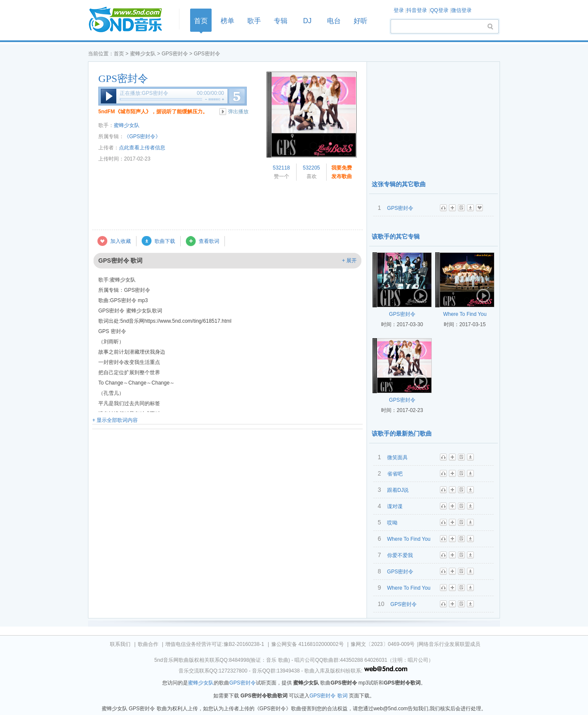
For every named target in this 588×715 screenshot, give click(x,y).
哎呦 (392, 523)
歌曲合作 (148, 644)
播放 (109, 96)
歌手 (254, 21)
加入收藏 (121, 241)
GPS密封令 (174, 54)
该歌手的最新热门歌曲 (402, 433)
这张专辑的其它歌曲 (399, 184)
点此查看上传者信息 (142, 148)
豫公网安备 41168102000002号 (308, 644)
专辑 (281, 21)
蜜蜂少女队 (143, 54)
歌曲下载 (165, 241)
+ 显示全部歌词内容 (115, 420)
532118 (281, 168)
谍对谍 (395, 506)
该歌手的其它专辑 (396, 236)
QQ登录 (439, 10)
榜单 (227, 21)
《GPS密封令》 (142, 136)
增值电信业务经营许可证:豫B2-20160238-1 (215, 644)
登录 (399, 10)
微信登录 (461, 10)
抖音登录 (417, 10)
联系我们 (120, 644)
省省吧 (395, 474)
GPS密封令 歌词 (329, 696)
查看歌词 (209, 241)
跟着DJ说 (398, 490)
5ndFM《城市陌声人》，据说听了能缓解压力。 (153, 112)
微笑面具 (397, 457)
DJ (307, 21)
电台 (334, 21)
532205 (311, 168)
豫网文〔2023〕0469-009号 (383, 644)
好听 (361, 21)
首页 (131, 20)
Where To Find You (465, 314)
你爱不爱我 (400, 555)
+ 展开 (349, 261)
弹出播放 (238, 112)
